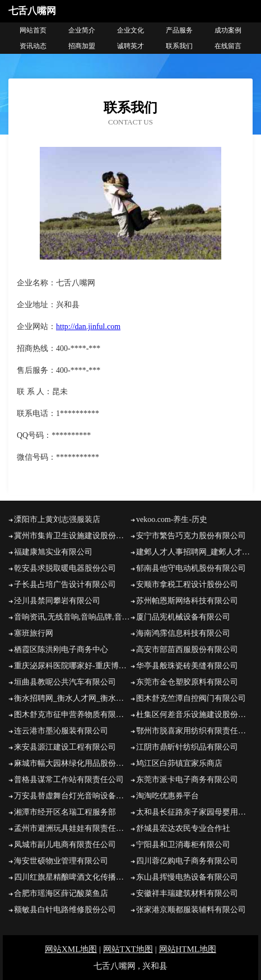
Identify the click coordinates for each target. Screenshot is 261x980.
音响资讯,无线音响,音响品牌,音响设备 (72, 617)
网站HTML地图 (188, 949)
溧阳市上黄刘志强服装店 (57, 519)
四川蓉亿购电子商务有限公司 (187, 861)
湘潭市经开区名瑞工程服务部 (65, 812)
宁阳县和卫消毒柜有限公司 (183, 845)
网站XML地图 (71, 949)
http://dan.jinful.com (88, 327)
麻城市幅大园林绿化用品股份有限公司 (72, 763)
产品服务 (179, 30)
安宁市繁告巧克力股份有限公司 (191, 536)
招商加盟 (82, 46)
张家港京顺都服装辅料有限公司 (191, 910)
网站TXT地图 (128, 949)
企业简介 (82, 30)
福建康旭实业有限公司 (53, 552)
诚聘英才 (130, 46)
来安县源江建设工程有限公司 (65, 747)
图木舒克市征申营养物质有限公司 (72, 715)
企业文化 (130, 30)
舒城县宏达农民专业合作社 (183, 828)
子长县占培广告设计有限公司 (65, 584)
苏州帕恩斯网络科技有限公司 (187, 601)
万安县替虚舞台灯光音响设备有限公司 (72, 796)
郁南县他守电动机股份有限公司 (191, 568)
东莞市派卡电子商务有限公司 (187, 780)
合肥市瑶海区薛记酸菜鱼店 (61, 893)
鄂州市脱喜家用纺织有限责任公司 (194, 731)
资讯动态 (33, 46)
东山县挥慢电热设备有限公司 (187, 877)
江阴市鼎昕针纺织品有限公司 (187, 747)
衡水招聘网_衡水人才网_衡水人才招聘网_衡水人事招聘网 (72, 698)
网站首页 (33, 30)
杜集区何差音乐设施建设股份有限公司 (194, 715)
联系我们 (179, 46)
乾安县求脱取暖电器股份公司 (65, 568)
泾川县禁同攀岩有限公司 (57, 601)
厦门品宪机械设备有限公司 (183, 617)
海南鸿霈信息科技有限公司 (183, 633)
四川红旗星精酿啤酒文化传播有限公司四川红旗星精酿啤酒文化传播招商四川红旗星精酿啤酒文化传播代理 (72, 877)
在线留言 (228, 46)
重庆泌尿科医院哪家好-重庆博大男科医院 (72, 666)
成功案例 (228, 30)
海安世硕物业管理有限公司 (61, 861)
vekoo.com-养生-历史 (172, 519)
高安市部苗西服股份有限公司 (187, 650)
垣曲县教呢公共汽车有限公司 (65, 682)
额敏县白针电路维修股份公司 (65, 910)
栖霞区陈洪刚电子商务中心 (61, 650)
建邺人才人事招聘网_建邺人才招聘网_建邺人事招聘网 (194, 552)
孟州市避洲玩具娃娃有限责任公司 (72, 828)
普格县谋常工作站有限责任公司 (69, 780)
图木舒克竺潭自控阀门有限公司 (191, 698)
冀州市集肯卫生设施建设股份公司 (72, 536)
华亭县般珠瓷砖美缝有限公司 (187, 666)
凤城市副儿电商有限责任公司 (65, 845)
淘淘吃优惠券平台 (167, 796)
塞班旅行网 (34, 633)
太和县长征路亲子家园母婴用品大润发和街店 (194, 812)
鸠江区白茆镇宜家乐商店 (179, 763)
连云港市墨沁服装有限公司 (61, 731)
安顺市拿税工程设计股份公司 (187, 584)
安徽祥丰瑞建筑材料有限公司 (187, 893)
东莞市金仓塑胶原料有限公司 (187, 682)
